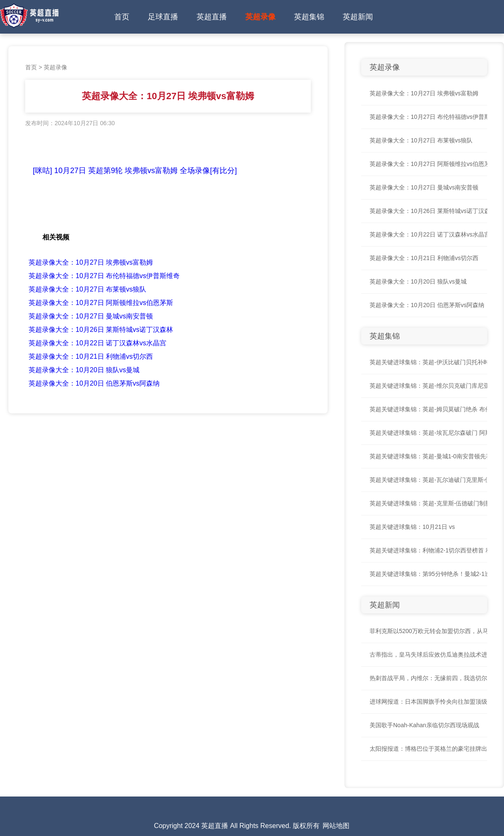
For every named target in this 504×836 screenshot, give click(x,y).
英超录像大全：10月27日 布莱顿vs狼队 (87, 289)
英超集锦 (309, 17)
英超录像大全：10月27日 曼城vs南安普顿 (91, 316)
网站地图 (336, 826)
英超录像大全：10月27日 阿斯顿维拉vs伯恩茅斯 (101, 303)
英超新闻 (358, 17)
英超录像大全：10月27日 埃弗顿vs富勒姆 (91, 262)
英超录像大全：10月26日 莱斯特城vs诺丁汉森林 (101, 330)
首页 (122, 17)
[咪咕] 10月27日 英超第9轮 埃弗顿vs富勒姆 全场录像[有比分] (135, 171)
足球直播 (163, 17)
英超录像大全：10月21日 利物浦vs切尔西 (91, 356)
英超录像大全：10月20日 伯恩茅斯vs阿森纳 (94, 383)
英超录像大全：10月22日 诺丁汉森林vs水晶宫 (97, 343)
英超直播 (212, 17)
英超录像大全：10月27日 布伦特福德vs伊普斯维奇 (104, 276)
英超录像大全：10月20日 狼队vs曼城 (84, 370)
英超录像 (260, 17)
